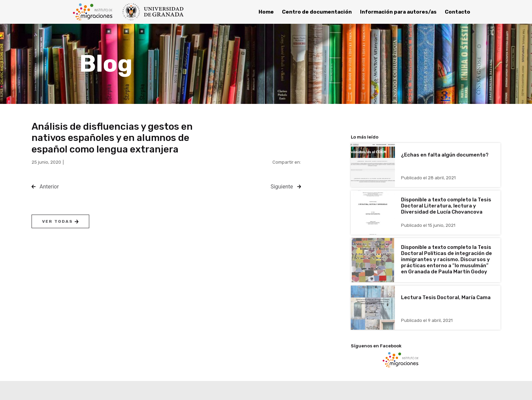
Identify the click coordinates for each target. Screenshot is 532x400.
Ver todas (60, 221)
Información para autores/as (398, 12)
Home (266, 12)
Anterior (49, 187)
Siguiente (282, 187)
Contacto (458, 12)
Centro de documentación (317, 12)
